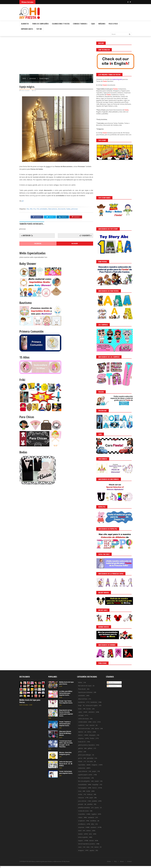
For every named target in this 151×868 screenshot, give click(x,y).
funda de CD (82, 742)
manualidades (82, 785)
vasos (80, 847)
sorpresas (81, 827)
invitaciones (82, 768)
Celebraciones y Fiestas (61, 24)
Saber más (132, 861)
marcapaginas (82, 788)
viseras (96, 847)
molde (88, 791)
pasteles (94, 801)
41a (34, 209)
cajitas (80, 712)
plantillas (90, 804)
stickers (89, 831)
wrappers (81, 850)
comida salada (83, 722)
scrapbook (81, 821)
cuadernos (81, 725)
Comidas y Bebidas (80, 24)
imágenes (94, 765)
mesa (80, 791)
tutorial (91, 841)
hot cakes (90, 761)
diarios (97, 729)
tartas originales (83, 837)
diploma (81, 732)
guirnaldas (90, 758)
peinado (81, 804)
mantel (97, 781)
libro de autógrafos (84, 781)
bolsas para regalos (92, 705)
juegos (94, 771)
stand (80, 831)
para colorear (82, 801)
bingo (80, 705)
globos (80, 752)
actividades (44, 209)
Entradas (111, 683)
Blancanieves (53, 209)
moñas (80, 794)
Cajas (93, 24)
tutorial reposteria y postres (87, 844)
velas (88, 847)
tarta (90, 834)
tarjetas (80, 834)
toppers (81, 841)
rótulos (80, 817)
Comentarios (112, 686)
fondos (92, 738)
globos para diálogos (85, 755)
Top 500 (39, 29)
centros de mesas (83, 719)
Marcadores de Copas (85, 686)
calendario (91, 712)
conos (94, 722)
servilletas (93, 821)
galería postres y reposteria (86, 745)
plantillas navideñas (84, 808)
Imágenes (102, 24)
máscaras (81, 798)
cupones (92, 725)
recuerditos (82, 814)
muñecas (90, 794)
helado (80, 761)
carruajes (81, 715)
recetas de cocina (83, 811)
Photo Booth (82, 689)
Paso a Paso (113, 24)
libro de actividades (84, 778)
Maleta (80, 682)
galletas (90, 748)
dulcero (80, 735)
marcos (94, 788)
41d (38, 209)
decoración (62, 209)
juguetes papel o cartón (85, 775)
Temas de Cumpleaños (40, 24)
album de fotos (83, 699)
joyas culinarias (83, 771)
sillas (92, 824)
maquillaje (95, 785)
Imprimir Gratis (27, 29)
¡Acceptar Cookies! (119, 861)
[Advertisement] (56, 56)
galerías (80, 748)
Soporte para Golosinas (85, 692)
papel (91, 798)
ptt (23, 201)
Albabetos (25, 24)
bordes (89, 709)
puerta (97, 808)
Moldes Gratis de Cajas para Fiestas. (30, 701)
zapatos (92, 850)
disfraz (89, 732)
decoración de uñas (84, 729)
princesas (33, 78)
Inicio (24, 78)
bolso (80, 709)
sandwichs (91, 817)
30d (31, 209)
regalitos (94, 814)
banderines (82, 702)
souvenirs (93, 827)
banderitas (94, 702)
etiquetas (81, 738)
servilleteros (82, 824)
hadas (68, 209)
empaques (92, 735)
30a (28, 209)
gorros (80, 758)
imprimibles (82, 765)
